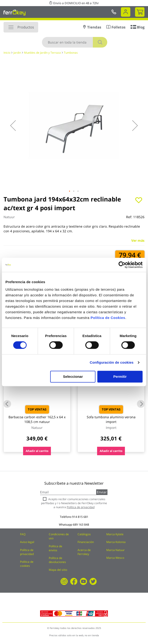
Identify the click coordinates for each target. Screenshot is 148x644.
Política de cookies (27, 564)
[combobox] (75, 42)
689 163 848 (81, 525)
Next (141, 404)
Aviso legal (27, 542)
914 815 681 (80, 517)
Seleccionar (73, 376)
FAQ (23, 534)
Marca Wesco (115, 558)
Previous (7, 404)
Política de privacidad (27, 552)
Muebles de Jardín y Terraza (42, 53)
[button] (13, 125)
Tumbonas (71, 53)
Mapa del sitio (58, 570)
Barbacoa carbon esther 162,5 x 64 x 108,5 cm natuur (37, 419)
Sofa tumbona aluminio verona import (111, 419)
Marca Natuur (115, 550)
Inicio (7, 53)
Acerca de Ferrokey (84, 552)
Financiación (86, 542)
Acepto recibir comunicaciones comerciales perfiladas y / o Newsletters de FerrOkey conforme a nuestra (74, 503)
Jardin (17, 53)
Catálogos (84, 534)
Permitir (120, 376)
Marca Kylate (115, 534)
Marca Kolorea (116, 542)
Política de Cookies (108, 318)
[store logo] (14, 12)
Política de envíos (55, 548)
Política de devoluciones (57, 560)
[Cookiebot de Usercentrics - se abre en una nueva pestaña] (122, 265)
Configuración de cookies (112, 362)
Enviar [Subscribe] (102, 492)
